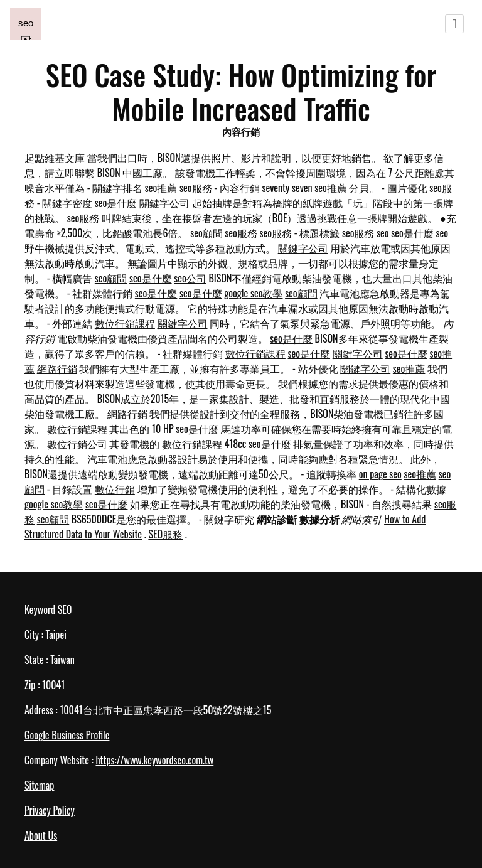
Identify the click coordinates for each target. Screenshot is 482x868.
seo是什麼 (116, 203)
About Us (41, 835)
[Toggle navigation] (454, 24)
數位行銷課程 (125, 323)
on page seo (380, 474)
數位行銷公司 (77, 444)
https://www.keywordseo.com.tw (154, 760)
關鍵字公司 (164, 203)
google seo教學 (253, 293)
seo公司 (190, 278)
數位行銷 (115, 489)
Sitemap (39, 785)
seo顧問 (206, 233)
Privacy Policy (50, 810)
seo (383, 233)
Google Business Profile (67, 735)
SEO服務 (165, 534)
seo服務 (196, 188)
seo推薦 (161, 188)
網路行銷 (57, 368)
